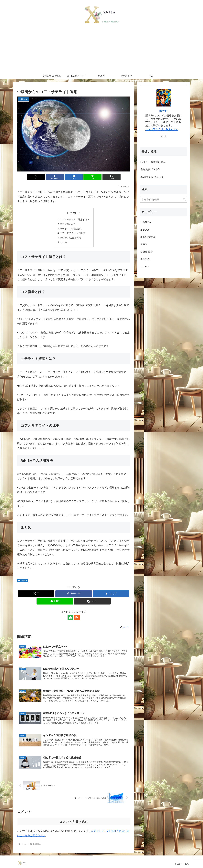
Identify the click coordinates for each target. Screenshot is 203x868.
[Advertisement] (101, 52)
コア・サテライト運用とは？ (75, 219)
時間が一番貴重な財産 (153, 162)
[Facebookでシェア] (55, 177)
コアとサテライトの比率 (72, 233)
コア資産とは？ (68, 224)
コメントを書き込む (74, 822)
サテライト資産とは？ (71, 229)
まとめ (63, 242)
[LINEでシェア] (92, 177)
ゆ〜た (164, 111)
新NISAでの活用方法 (71, 238)
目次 (69, 213)
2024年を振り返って (152, 177)
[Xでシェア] (36, 177)
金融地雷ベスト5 (150, 169)
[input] (164, 199)
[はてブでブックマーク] (74, 177)
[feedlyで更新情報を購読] (70, 618)
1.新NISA (23, 580)
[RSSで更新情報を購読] (77, 618)
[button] (112, 177)
